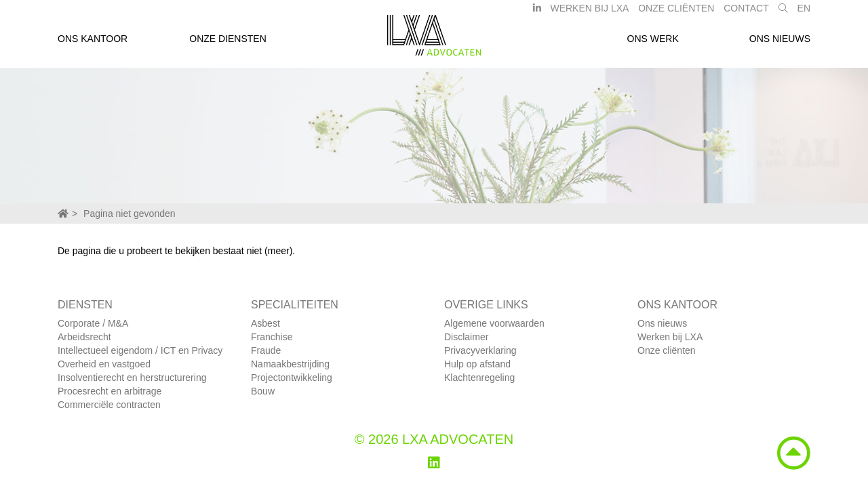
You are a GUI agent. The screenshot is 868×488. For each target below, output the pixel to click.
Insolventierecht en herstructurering (132, 378)
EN (804, 12)
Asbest (265, 323)
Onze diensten (228, 43)
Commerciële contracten (109, 405)
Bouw (263, 391)
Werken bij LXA (589, 12)
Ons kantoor (93, 43)
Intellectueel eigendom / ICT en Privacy (140, 350)
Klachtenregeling (479, 378)
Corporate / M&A (93, 323)
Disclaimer (466, 337)
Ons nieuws (780, 43)
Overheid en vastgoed (104, 364)
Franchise (272, 337)
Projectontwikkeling (292, 378)
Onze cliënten (667, 350)
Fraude (266, 350)
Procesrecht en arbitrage (110, 391)
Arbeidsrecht (84, 337)
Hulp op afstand (477, 364)
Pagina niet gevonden (129, 213)
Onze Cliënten (676, 12)
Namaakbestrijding (290, 364)
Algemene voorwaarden (494, 323)
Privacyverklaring (480, 350)
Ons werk (653, 43)
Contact (746, 12)
